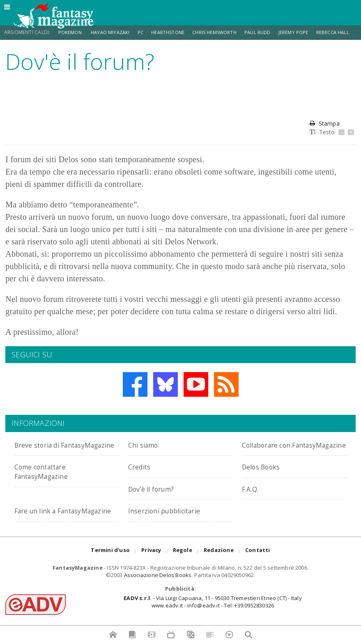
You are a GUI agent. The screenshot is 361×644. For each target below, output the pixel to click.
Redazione (219, 570)
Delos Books (265, 476)
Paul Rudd (268, 32)
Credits (142, 476)
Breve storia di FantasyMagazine (47, 449)
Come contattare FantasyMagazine (47, 480)
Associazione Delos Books (158, 593)
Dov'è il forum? (156, 498)
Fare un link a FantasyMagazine (47, 524)
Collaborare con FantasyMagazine (275, 449)
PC (145, 32)
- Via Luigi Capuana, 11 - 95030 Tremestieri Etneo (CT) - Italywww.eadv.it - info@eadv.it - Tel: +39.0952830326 (213, 620)
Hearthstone (174, 32)
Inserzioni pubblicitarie (172, 520)
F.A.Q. (252, 498)
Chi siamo (147, 445)
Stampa (324, 123)
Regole (183, 570)
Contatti (258, 570)
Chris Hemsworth (223, 32)
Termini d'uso (110, 570)
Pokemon (71, 32)
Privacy (151, 570)
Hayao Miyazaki (113, 32)
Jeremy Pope (305, 32)
